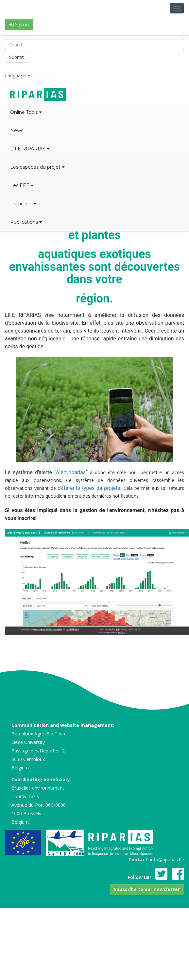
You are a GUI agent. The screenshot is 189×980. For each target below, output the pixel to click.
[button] (147, 889)
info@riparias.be (167, 860)
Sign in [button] (19, 24)
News (17, 130)
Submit (17, 57)
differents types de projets (88, 488)
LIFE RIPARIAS (30, 149)
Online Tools (26, 112)
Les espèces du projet (37, 167)
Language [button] (18, 75)
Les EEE (22, 185)
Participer (23, 204)
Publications (26, 222)
